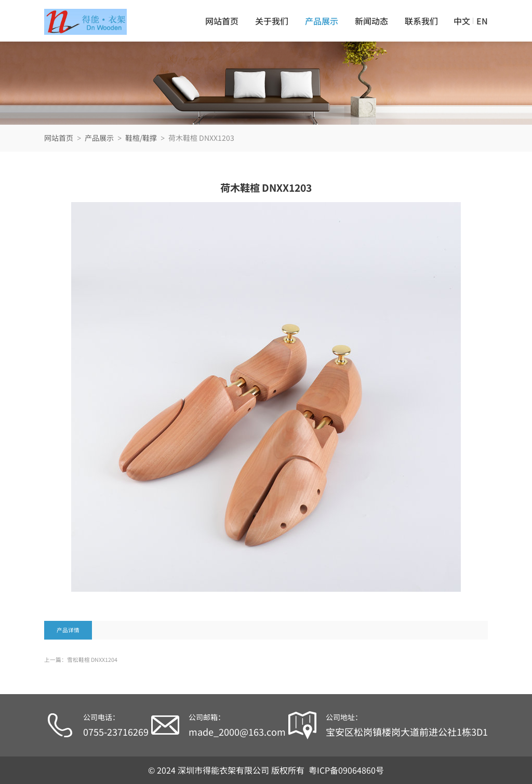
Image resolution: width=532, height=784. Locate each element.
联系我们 (421, 21)
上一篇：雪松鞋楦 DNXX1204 (81, 660)
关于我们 (272, 21)
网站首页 (222, 21)
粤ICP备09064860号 (346, 770)
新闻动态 (371, 21)
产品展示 (322, 21)
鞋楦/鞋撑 (141, 138)
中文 (462, 21)
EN (482, 21)
